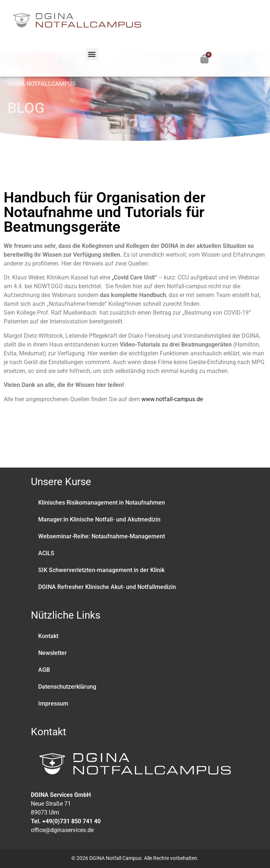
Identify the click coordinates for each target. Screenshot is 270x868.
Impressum (53, 704)
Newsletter (53, 653)
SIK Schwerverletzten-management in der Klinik (101, 570)
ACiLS (46, 553)
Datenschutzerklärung (67, 687)
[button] (92, 54)
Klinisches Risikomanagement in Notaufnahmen (102, 503)
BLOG (26, 96)
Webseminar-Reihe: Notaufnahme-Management (102, 536)
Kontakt (48, 636)
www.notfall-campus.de (172, 399)
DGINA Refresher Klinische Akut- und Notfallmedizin (107, 587)
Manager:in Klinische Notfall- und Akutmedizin (99, 519)
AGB (44, 670)
